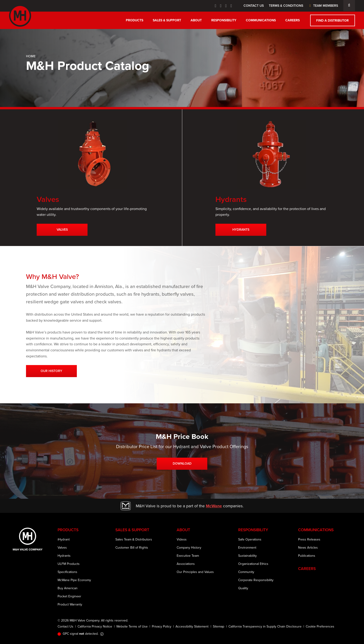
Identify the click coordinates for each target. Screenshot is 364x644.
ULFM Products (69, 564)
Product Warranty (70, 604)
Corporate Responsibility (256, 580)
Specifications (67, 572)
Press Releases (309, 539)
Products (135, 20)
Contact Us (254, 6)
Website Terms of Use (132, 626)
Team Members (323, 6)
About (196, 20)
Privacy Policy (162, 626)
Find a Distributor (332, 21)
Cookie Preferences (320, 626)
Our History (51, 371)
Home (31, 56)
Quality (243, 588)
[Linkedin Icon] (226, 6)
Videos (182, 539)
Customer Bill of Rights (132, 548)
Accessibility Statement (192, 626)
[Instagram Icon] (231, 6)
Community (246, 572)
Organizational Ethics (253, 564)
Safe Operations (250, 539)
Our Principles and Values (195, 572)
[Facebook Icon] (216, 6)
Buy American (68, 588)
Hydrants (241, 230)
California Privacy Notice (95, 626)
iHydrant (64, 539)
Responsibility (224, 20)
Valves (62, 230)
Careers (292, 20)
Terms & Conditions (286, 6)
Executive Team (188, 556)
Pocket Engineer (69, 596)
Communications (261, 20)
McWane (214, 506)
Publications (307, 556)
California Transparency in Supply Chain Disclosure (265, 626)
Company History (189, 548)
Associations (186, 564)
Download (182, 464)
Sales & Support (167, 20)
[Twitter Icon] (221, 6)
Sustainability (247, 556)
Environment (247, 548)
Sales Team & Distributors (134, 539)
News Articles (308, 548)
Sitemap (219, 626)
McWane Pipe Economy (74, 580)
